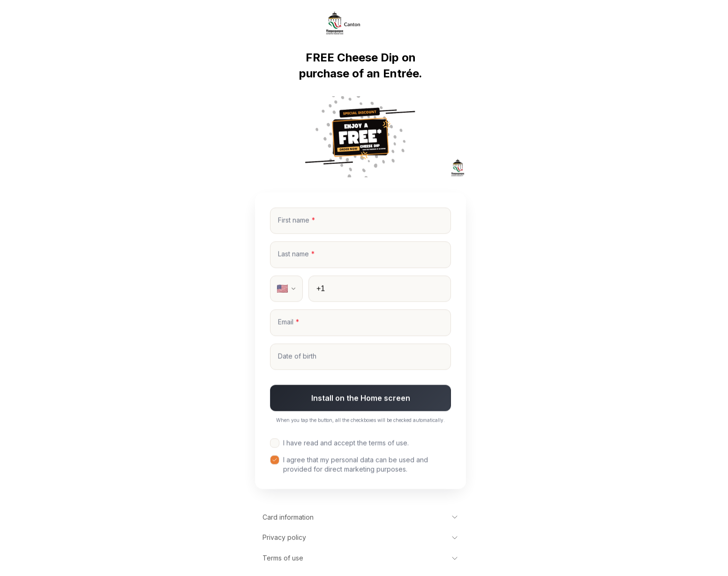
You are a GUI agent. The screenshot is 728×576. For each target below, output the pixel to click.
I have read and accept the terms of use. (339, 443)
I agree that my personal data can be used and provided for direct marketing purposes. (349, 465)
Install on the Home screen (361, 399)
